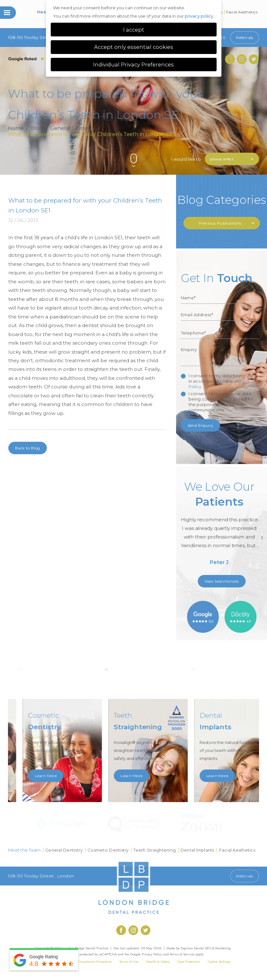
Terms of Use (129, 961)
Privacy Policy (152, 954)
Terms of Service (182, 954)
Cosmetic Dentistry (108, 850)
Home (16, 129)
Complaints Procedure (95, 961)
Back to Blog (28, 448)
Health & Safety (158, 961)
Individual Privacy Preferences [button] (133, 65)
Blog (37, 129)
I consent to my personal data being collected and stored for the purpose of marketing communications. (221, 402)
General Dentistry (72, 129)
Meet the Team (24, 850)
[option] (222, 525)
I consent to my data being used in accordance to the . (223, 381)
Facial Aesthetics (242, 12)
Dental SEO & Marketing (212, 948)
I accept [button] (134, 30)
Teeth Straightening (155, 850)
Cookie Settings (219, 961)
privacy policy (199, 16)
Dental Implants (197, 850)
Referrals (245, 38)
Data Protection (189, 961)
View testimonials (222, 581)
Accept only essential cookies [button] (134, 47)
